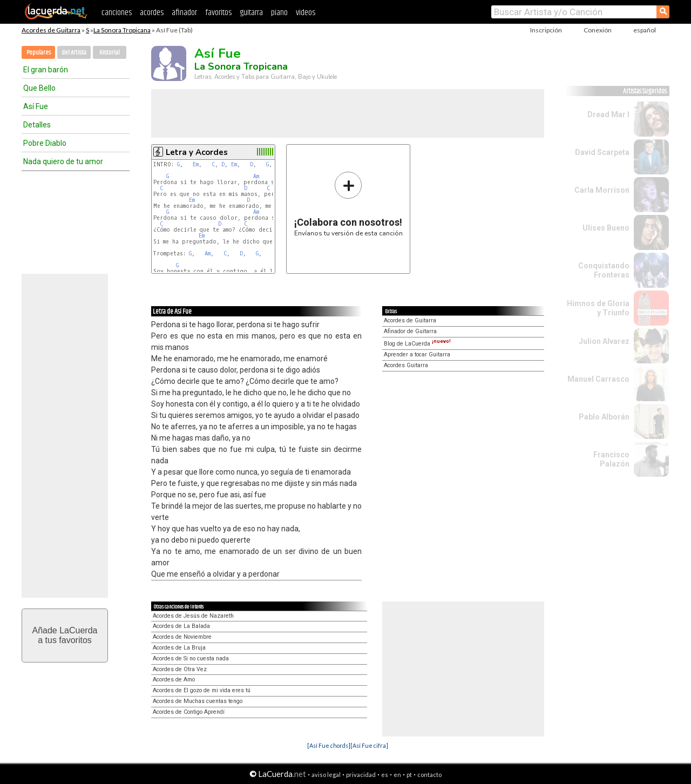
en (397, 775)
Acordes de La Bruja (179, 648)
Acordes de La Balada (181, 626)
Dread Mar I (608, 114)
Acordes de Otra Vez (180, 669)
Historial (110, 53)
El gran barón (46, 70)
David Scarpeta (602, 152)
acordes (152, 13)
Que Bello (39, 88)
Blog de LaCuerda (417, 344)
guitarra (251, 13)
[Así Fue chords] (329, 745)
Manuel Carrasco (598, 379)
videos (306, 13)
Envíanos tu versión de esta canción (348, 204)
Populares (39, 53)
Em (196, 164)
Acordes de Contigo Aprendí (189, 712)
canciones (117, 13)
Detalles (37, 125)
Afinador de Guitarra (410, 331)
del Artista (74, 53)
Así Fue (36, 106)
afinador (184, 13)
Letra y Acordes (197, 152)
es (385, 775)
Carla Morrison (602, 190)
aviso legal (326, 775)
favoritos (218, 13)
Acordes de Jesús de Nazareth (193, 616)
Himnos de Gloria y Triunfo (598, 308)
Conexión (598, 30)
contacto (429, 775)
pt (409, 775)
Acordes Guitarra (406, 365)
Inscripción (546, 30)
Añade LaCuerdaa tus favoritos (65, 635)
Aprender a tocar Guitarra (417, 354)
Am (256, 176)
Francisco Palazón (611, 459)
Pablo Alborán (604, 417)
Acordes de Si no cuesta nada (191, 658)
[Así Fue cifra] (369, 745)
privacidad (361, 775)
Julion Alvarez (604, 341)
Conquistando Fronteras (604, 270)
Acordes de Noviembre (182, 637)
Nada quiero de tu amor (63, 161)
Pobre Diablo (45, 143)
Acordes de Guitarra (51, 30)
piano (279, 13)
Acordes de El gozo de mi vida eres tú (202, 690)
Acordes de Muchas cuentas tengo (198, 701)
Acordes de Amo (174, 680)
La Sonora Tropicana (122, 30)
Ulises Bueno (606, 228)
